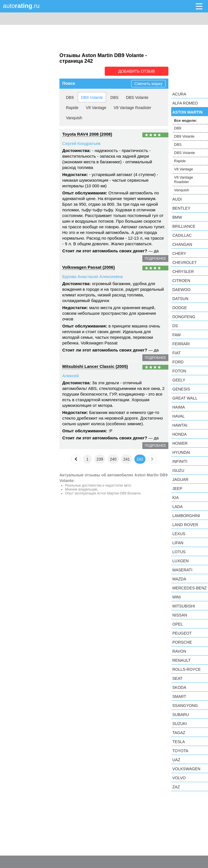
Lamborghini (186, 516)
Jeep (177, 489)
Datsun (180, 299)
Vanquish (74, 118)
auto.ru (21, 6)
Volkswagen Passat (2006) (89, 267)
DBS (114, 97)
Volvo (179, 778)
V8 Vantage (96, 108)
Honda (180, 434)
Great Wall (185, 398)
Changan (182, 244)
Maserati (182, 570)
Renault (181, 660)
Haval (179, 416)
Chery (179, 253)
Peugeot (182, 633)
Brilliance (184, 226)
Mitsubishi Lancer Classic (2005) (95, 366)
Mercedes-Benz (189, 588)
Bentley (181, 208)
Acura (179, 94)
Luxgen (181, 561)
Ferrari (181, 344)
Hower (180, 443)
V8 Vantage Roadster (133, 108)
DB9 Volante (92, 97)
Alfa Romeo (185, 103)
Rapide (72, 108)
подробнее (155, 259)
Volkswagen (186, 769)
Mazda (179, 579)
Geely (179, 380)
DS (175, 326)
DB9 (70, 97)
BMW (177, 217)
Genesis (181, 389)
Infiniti (180, 461)
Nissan (180, 615)
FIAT (176, 353)
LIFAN (178, 543)
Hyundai (181, 452)
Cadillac (182, 235)
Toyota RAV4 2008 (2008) (87, 134)
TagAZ (179, 733)
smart (179, 696)
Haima (179, 407)
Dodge (180, 308)
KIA (176, 498)
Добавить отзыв (137, 71)
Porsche (182, 642)
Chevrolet (185, 262)
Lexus (179, 534)
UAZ (176, 760)
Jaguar (180, 479)
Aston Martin (187, 112)
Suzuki (180, 724)
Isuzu (178, 470)
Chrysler (183, 272)
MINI (177, 597)
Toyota (180, 751)
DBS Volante (137, 97)
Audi (177, 199)
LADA (178, 507)
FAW (177, 335)
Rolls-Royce (186, 669)
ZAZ (176, 787)
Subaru (181, 715)
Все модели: (186, 121)
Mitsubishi (184, 606)
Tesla (179, 742)
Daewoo (181, 290)
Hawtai (180, 425)
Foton (179, 371)
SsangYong (185, 706)
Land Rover (185, 525)
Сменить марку (148, 84)
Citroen (181, 281)
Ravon (179, 651)
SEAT (177, 678)
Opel (178, 624)
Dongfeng (184, 317)
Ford (178, 362)
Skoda (179, 687)
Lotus (179, 552)
